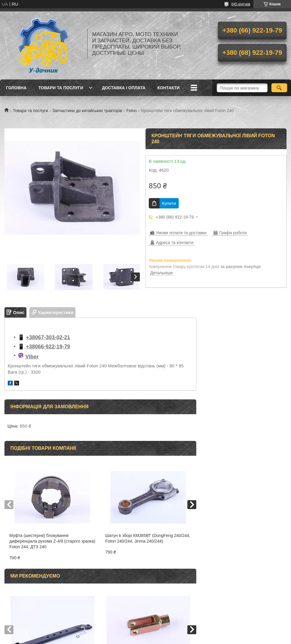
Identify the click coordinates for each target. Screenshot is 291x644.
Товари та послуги (61, 88)
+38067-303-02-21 (48, 337)
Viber (32, 357)
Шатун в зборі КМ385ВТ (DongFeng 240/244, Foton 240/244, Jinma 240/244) (148, 538)
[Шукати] (279, 88)
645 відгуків (241, 4)
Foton (132, 111)
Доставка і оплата (124, 88)
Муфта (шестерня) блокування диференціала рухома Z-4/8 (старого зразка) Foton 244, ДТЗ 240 (52, 541)
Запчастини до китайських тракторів (87, 111)
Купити (169, 203)
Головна (16, 88)
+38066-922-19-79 (47, 347)
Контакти (169, 88)
